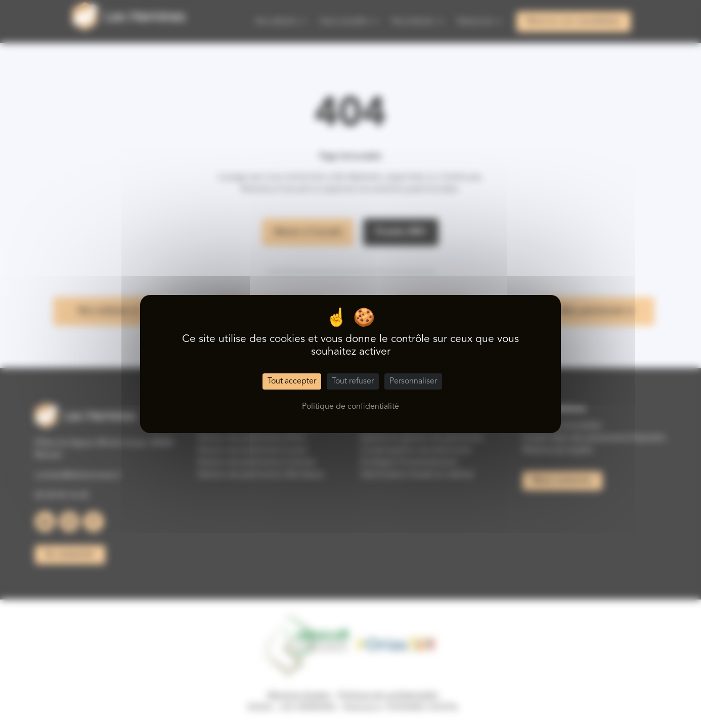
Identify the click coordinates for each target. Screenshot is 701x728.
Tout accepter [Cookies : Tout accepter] (292, 381)
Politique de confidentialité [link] (350, 407)
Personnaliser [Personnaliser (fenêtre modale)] (413, 381)
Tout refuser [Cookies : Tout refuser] (353, 381)
